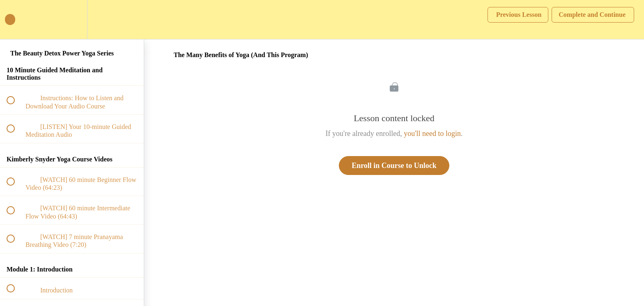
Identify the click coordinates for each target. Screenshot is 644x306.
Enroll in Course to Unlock (394, 166)
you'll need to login (432, 133)
